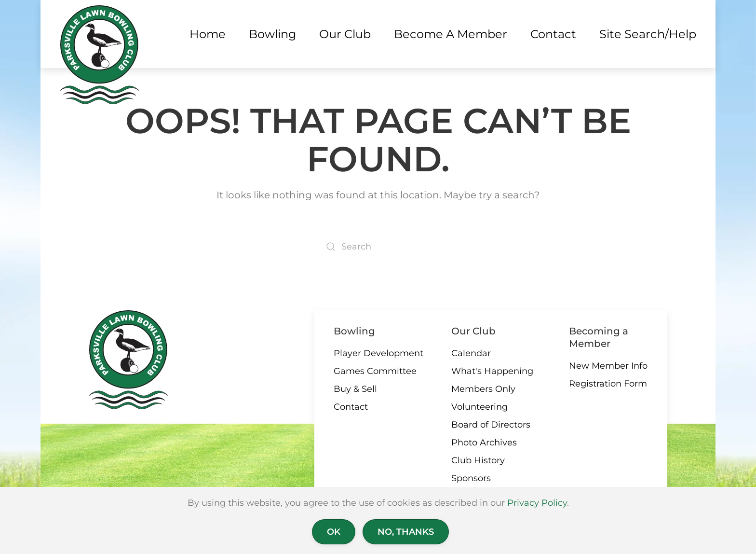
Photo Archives (484, 443)
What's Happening (492, 371)
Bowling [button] (272, 34)
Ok (334, 532)
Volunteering (479, 407)
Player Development (378, 353)
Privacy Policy (537, 503)
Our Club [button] (345, 34)
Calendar (471, 353)
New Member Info (608, 366)
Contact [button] (553, 34)
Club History (478, 460)
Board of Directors (491, 425)
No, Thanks (406, 532)
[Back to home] (100, 55)
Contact (351, 407)
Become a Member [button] (451, 34)
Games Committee (375, 371)
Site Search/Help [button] (648, 34)
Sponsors (471, 478)
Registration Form (608, 384)
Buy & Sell (355, 389)
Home (208, 34)
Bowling (354, 331)
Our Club (473, 331)
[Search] (378, 247)
